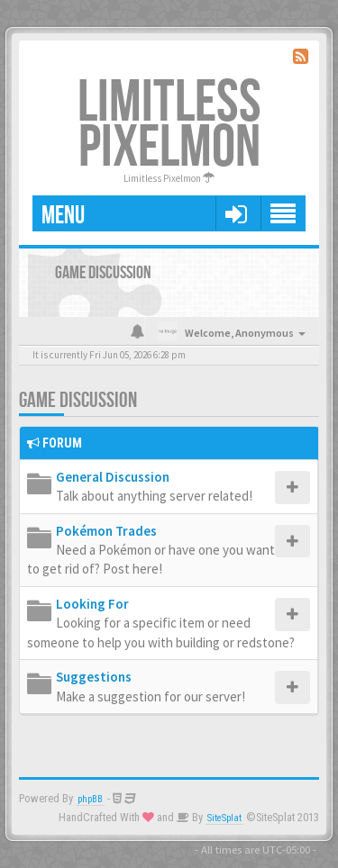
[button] (236, 213)
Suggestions (94, 677)
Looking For (92, 604)
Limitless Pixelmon (169, 126)
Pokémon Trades (106, 531)
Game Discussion (78, 400)
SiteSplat (224, 818)
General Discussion (113, 477)
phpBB (90, 799)
